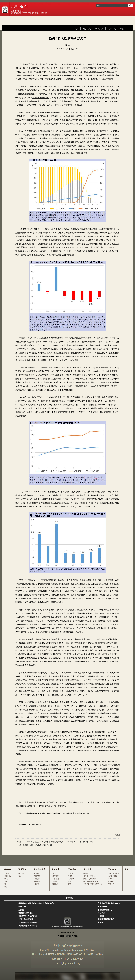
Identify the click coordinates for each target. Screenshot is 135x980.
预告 (6, 884)
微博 (70, 881)
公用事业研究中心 (90, 876)
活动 (6, 881)
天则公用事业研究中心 (28, 926)
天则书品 (55, 884)
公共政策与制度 (114, 873)
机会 (6, 887)
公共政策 (37, 879)
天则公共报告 (40, 869)
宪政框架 (37, 873)
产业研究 (111, 879)
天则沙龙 (71, 879)
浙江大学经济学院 (26, 919)
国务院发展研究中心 (106, 919)
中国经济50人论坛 (26, 913)
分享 (117, 835)
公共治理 (55, 881)
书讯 (6, 879)
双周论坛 (22, 869)
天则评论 (71, 873)
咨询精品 (111, 881)
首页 (76, 29)
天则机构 (87, 869)
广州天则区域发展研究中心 (93, 884)
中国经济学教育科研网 (28, 916)
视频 (20, 876)
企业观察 (37, 881)
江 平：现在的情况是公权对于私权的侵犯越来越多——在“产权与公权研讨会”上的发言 (58, 842)
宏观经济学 (56, 879)
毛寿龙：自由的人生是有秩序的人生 (37, 845)
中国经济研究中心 (105, 910)
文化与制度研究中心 (91, 879)
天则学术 (56, 869)
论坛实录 (21, 873)
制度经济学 (56, 876)
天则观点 (72, 869)
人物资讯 (8, 873)
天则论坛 (71, 876)
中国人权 (22, 907)
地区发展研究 (113, 876)
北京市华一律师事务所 (28, 923)
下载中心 (111, 884)
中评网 (86, 873)
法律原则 (37, 884)
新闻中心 (8, 869)
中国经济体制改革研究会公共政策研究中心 (36, 903)
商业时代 (101, 913)
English (123, 29)
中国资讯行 (102, 907)
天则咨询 (112, 869)
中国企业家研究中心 (91, 881)
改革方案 (37, 876)
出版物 (54, 873)
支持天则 (112, 29)
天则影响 (8, 876)
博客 (70, 884)
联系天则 (99, 29)
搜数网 (21, 910)
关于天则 (87, 29)
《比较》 (101, 916)
